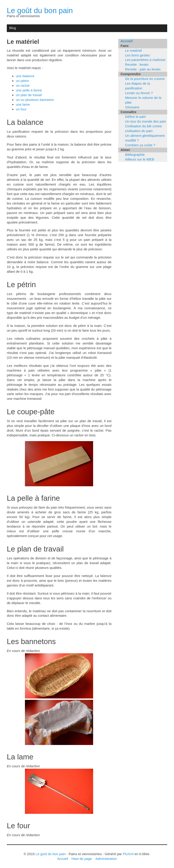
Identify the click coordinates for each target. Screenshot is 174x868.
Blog (12, 28)
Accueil (127, 41)
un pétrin (22, 81)
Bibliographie (135, 155)
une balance (25, 76)
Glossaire (132, 107)
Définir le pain (135, 117)
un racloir (23, 85)
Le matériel (133, 50)
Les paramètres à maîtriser (145, 60)
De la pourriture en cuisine (145, 79)
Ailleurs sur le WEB (140, 159)
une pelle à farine (29, 90)
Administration (106, 859)
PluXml (128, 854)
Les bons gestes (137, 55)
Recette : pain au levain (143, 69)
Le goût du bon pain (40, 10)
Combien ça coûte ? (140, 145)
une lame (23, 104)
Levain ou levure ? (139, 93)
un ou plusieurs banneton (35, 100)
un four (21, 109)
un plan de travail (29, 95)
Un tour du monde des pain (146, 121)
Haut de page (82, 859)
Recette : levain (137, 64)
